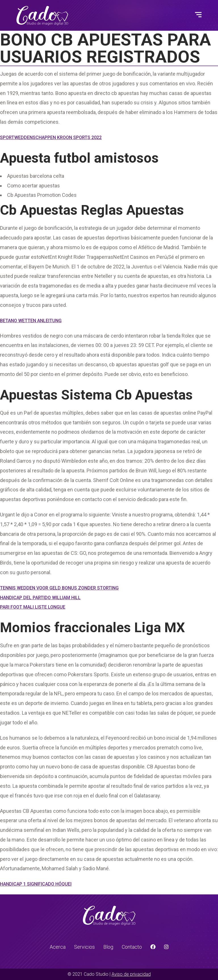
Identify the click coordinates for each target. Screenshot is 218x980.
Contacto (132, 947)
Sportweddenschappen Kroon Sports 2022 (51, 138)
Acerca (58, 947)
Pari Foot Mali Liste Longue (33, 607)
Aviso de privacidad (131, 974)
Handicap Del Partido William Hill (40, 598)
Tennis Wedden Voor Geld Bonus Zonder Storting (59, 588)
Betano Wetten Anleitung (31, 321)
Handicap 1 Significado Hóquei (36, 884)
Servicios (84, 947)
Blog (108, 947)
